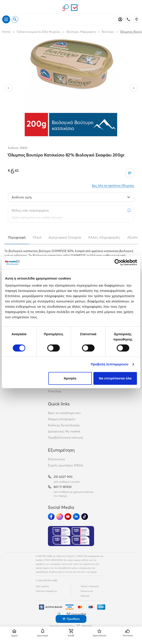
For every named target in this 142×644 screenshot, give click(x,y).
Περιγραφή (17, 237)
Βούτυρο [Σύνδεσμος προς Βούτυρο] (108, 32)
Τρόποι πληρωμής (90, 586)
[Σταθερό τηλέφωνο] (128, 19)
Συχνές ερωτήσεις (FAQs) (66, 465)
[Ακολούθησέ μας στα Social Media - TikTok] (85, 517)
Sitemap (85, 596)
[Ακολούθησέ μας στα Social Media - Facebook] (51, 517)
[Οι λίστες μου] (130, 173)
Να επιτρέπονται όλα (115, 378)
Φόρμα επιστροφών (62, 419)
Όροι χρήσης (42, 586)
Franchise (55, 391)
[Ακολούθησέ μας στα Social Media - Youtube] (68, 517)
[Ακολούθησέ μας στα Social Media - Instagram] (60, 517)
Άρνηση (70, 378)
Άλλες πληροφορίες (104, 237)
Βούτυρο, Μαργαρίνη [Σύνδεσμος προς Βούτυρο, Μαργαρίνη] (81, 32)
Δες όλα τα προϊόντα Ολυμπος (113, 186)
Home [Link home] (6, 32)
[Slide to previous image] (8, 88)
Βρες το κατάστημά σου (64, 413)
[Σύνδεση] (120, 19)
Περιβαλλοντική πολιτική (66, 438)
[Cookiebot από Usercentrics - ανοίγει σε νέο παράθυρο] (118, 262)
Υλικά (37, 237)
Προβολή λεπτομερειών (110, 364)
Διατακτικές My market (64, 431)
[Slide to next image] (134, 88)
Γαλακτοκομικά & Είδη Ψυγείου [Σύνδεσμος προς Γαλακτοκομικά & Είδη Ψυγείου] (39, 32)
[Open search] (15, 19)
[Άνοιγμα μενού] (6, 19)
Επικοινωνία (56, 459)
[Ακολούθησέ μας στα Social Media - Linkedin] (76, 517)
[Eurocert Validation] (71, 536)
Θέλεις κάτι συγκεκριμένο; (30, 210)
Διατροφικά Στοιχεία (65, 237)
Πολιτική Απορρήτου (46, 591)
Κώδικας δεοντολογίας (64, 425)
